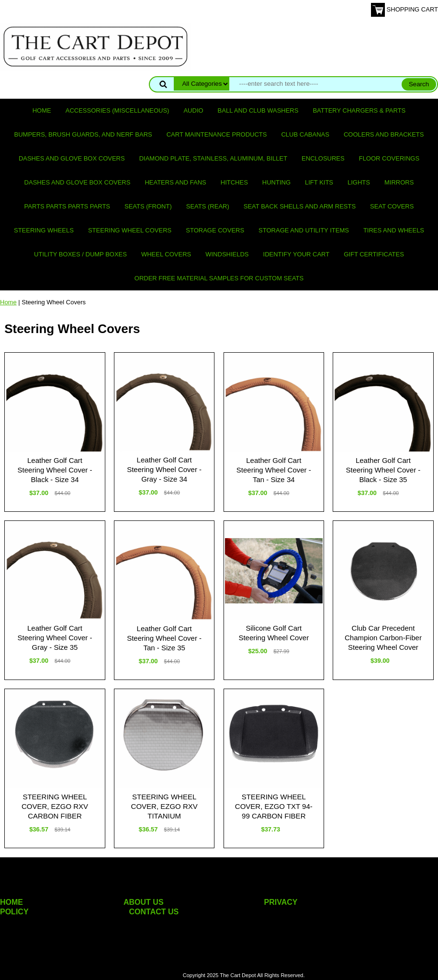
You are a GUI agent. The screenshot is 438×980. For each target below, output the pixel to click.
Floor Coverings (389, 158)
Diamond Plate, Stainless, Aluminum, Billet (213, 158)
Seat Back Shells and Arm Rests (300, 206)
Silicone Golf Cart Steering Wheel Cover (274, 633)
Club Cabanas (305, 134)
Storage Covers (215, 230)
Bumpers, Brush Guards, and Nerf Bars (83, 134)
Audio (193, 110)
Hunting (276, 182)
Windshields (227, 254)
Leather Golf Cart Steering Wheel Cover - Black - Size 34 (55, 470)
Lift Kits (319, 182)
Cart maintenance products (217, 134)
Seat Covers (392, 206)
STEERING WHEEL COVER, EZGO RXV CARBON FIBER (55, 806)
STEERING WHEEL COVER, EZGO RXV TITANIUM (164, 806)
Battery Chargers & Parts (359, 110)
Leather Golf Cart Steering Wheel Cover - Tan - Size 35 (164, 638)
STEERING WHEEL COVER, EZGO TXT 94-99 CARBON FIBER (274, 806)
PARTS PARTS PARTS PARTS (67, 206)
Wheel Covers (166, 254)
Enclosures (323, 158)
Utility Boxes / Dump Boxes (80, 254)
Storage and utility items (304, 230)
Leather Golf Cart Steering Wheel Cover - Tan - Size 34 (274, 470)
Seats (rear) (208, 206)
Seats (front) (148, 206)
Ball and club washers (258, 110)
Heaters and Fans (175, 182)
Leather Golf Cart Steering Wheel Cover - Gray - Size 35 (55, 638)
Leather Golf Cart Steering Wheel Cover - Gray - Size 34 (164, 469)
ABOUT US (144, 902)
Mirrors (399, 182)
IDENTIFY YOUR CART (297, 254)
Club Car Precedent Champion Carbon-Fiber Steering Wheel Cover (383, 638)
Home (42, 110)
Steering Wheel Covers (130, 230)
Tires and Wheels (394, 230)
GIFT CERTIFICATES (374, 254)
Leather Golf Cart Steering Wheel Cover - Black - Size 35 (383, 470)
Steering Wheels (44, 230)
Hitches (234, 182)
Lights (359, 182)
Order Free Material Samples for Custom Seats (219, 278)
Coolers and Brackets (384, 134)
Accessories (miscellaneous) (118, 110)
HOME (11, 902)
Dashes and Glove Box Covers (72, 158)
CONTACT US (154, 912)
